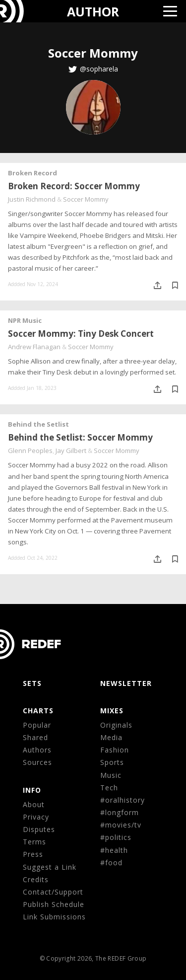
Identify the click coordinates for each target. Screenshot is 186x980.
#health (114, 850)
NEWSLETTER (126, 683)
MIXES (112, 711)
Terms (34, 842)
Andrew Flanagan (34, 347)
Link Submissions (54, 917)
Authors (37, 750)
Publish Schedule (54, 904)
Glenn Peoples (30, 451)
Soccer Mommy (86, 199)
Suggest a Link (50, 867)
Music (111, 775)
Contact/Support (53, 892)
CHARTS (38, 711)
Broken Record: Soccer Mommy (74, 186)
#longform (120, 812)
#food (111, 863)
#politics (116, 837)
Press (33, 854)
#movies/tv (121, 825)
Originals (116, 725)
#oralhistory (123, 800)
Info (32, 790)
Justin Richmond (32, 199)
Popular (37, 725)
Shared (35, 737)
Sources (37, 762)
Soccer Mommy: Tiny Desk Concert (81, 334)
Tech (109, 788)
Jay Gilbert (71, 451)
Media (111, 737)
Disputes (39, 829)
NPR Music (25, 320)
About (34, 804)
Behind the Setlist (38, 424)
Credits (36, 879)
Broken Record (32, 173)
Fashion (115, 750)
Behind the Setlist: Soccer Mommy (80, 437)
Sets (32, 683)
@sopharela (99, 69)
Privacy (36, 817)
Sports (112, 762)
